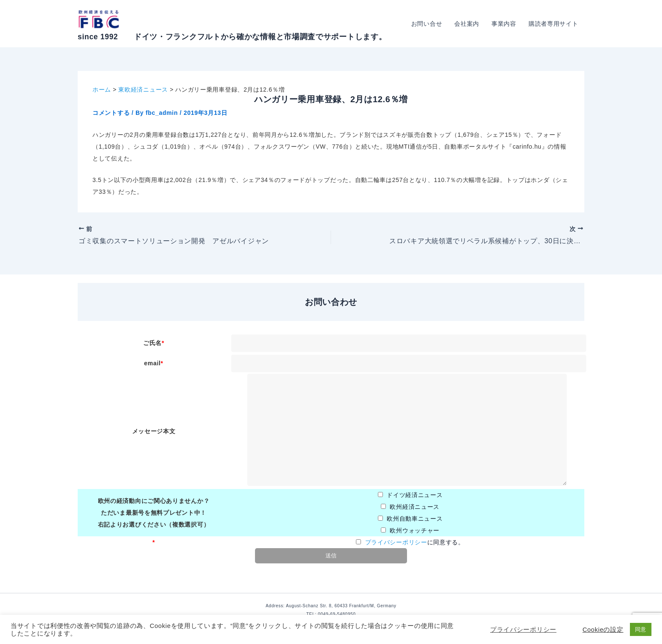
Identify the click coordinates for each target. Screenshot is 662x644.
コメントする (111, 113)
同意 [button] (641, 629)
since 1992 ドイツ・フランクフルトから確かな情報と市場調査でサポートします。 (232, 37)
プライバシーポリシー (396, 542)
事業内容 (505, 24)
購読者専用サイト (553, 24)
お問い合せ (428, 24)
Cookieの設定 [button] (603, 630)
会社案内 (468, 24)
